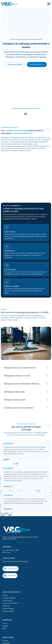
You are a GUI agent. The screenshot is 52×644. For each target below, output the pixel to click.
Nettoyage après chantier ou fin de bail (17, 376)
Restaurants (6, 606)
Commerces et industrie (10, 603)
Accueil (5, 623)
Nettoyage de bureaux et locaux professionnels (20, 368)
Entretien (5, 641)
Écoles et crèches (8, 608)
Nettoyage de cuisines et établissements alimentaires (22, 384)
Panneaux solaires (8, 611)
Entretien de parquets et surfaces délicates (19, 408)
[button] (49, 4)
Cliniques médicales (9, 598)
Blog (4, 628)
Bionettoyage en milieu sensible (15, 392)
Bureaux (5, 595)
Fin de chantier (7, 601)
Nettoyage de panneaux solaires (15, 400)
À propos (5, 626)
